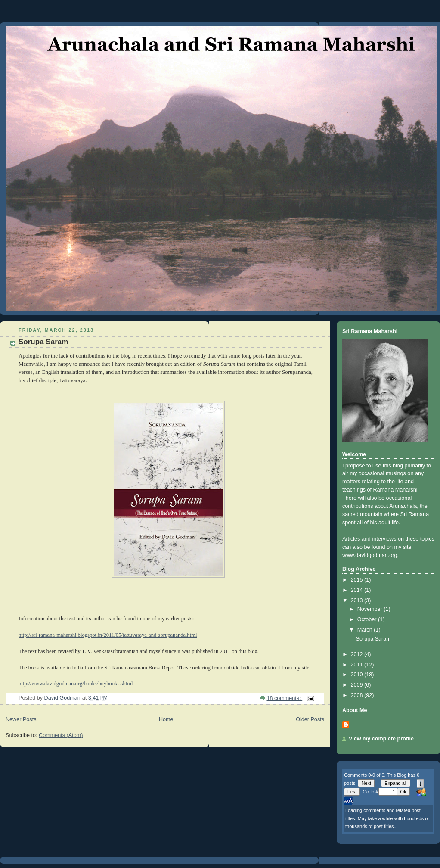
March (366, 630)
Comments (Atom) (61, 735)
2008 (358, 695)
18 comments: (284, 698)
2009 (358, 685)
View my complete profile (381, 739)
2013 (358, 600)
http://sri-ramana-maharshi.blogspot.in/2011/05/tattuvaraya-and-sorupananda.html (108, 635)
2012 (358, 654)
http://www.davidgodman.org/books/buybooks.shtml (76, 684)
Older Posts (310, 719)
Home (166, 719)
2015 (358, 580)
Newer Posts (21, 719)
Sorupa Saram (43, 342)
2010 (358, 675)
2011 (358, 665)
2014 (358, 590)
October (368, 619)
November (371, 609)
